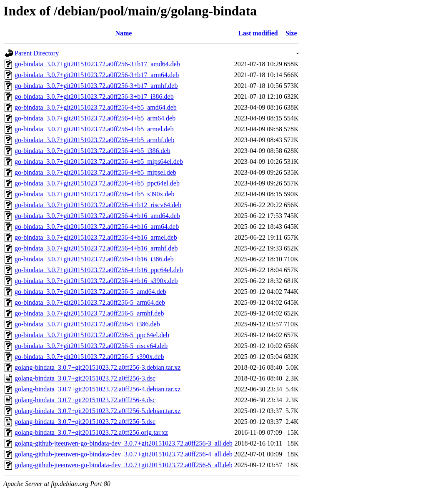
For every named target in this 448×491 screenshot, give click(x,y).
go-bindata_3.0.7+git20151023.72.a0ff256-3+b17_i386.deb (94, 96)
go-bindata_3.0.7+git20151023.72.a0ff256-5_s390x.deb (89, 357)
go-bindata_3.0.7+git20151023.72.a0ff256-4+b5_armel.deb (94, 129)
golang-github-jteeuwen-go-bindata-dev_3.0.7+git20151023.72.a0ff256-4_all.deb (124, 454)
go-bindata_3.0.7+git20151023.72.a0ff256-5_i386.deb (87, 324)
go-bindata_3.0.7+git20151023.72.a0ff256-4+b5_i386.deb (93, 151)
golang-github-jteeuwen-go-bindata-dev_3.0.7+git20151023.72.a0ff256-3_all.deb (124, 443)
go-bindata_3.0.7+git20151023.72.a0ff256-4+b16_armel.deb (96, 237)
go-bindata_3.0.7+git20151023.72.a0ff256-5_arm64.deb (90, 302)
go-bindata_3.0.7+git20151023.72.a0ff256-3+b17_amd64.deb (97, 64)
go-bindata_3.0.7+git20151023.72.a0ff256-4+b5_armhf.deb (94, 140)
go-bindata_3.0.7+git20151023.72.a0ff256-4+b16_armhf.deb (96, 248)
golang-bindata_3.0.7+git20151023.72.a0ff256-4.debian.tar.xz (98, 389)
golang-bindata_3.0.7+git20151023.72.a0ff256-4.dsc (85, 400)
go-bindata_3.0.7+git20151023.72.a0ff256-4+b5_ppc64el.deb (97, 183)
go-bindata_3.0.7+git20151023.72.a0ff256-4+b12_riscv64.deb (98, 205)
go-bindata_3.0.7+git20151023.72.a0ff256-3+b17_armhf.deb (96, 86)
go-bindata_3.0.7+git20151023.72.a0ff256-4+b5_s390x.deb (94, 194)
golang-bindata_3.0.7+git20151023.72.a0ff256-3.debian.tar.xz (98, 367)
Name (123, 33)
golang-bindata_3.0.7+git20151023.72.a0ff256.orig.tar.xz (91, 432)
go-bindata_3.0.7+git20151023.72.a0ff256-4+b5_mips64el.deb (99, 162)
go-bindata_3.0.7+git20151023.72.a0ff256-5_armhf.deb (89, 313)
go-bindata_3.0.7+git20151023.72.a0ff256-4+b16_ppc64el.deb (99, 270)
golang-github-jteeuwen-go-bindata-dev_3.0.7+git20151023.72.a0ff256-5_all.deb (124, 465)
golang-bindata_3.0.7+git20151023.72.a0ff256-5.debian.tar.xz (98, 411)
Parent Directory (37, 53)
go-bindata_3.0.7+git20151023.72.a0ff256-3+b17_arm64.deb (97, 75)
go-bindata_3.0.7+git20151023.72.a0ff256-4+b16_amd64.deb (97, 216)
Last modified (258, 33)
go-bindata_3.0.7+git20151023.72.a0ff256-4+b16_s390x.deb (96, 281)
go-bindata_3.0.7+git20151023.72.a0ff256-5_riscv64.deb (91, 346)
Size (291, 33)
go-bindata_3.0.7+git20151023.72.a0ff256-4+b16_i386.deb (94, 259)
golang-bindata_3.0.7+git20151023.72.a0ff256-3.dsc (85, 378)
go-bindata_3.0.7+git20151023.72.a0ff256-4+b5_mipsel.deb (95, 172)
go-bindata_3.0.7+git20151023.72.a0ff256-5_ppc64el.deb (92, 335)
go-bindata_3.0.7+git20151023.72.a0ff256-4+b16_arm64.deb (97, 227)
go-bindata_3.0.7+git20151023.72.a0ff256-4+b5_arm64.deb (95, 118)
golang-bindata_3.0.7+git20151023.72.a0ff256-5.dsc (85, 422)
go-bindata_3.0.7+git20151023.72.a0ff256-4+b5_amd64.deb (96, 107)
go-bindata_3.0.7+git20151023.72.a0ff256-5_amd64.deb (90, 292)
